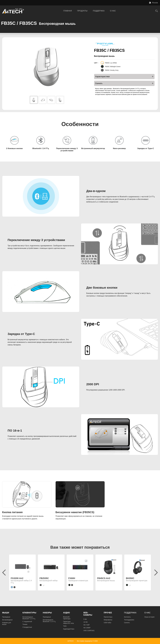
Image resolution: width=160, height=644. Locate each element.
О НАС (113, 11)
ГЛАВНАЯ (68, 11)
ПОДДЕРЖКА (99, 11)
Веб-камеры (88, 614)
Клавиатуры (29, 613)
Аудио (66, 613)
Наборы (47, 613)
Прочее (108, 613)
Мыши (6, 613)
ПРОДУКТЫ (82, 11)
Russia (155, 3)
